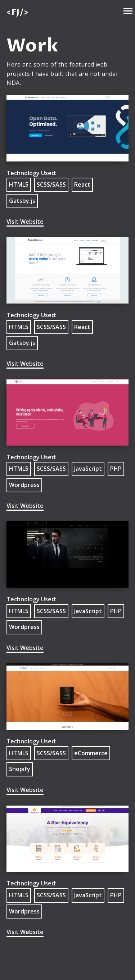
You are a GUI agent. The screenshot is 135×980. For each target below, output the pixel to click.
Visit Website (25, 222)
